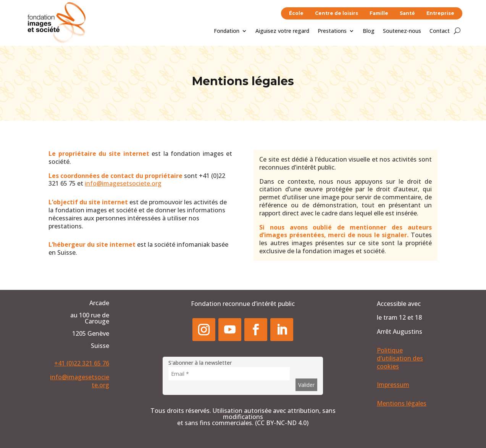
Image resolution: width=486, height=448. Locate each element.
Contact (440, 31)
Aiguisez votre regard (282, 31)
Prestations (332, 31)
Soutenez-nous (402, 31)
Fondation (227, 31)
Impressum (393, 385)
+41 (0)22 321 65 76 (82, 363)
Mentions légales (402, 403)
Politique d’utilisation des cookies (400, 358)
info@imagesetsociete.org (123, 183)
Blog (369, 31)
